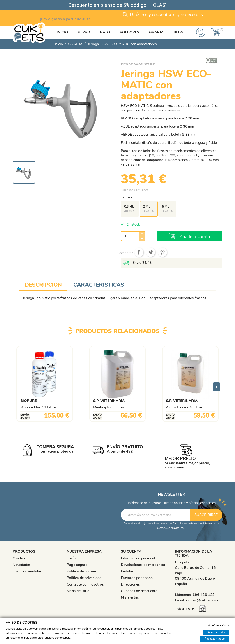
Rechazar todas (214, 639)
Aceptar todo (216, 632)
